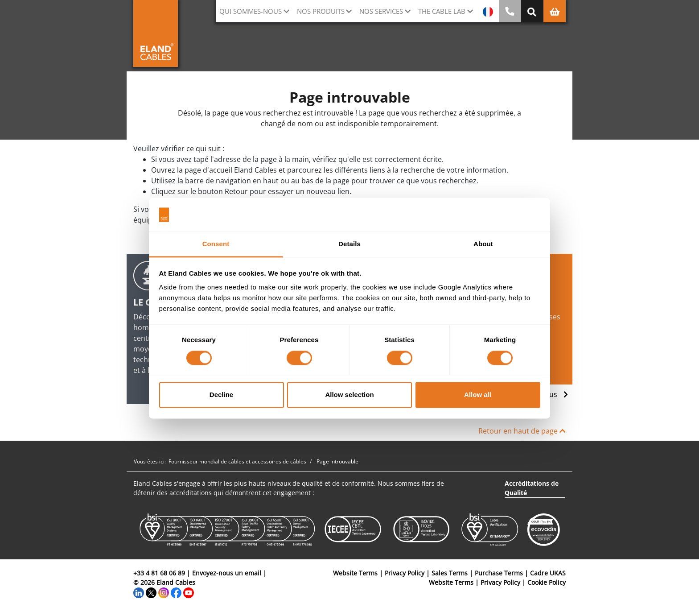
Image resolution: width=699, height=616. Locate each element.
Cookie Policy (547, 582)
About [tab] (483, 244)
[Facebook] (176, 592)
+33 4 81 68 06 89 (159, 573)
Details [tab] (349, 244)
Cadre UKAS (548, 573)
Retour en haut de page (522, 431)
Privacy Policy (405, 573)
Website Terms (355, 573)
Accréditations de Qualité (532, 488)
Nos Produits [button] (321, 11)
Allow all (478, 395)
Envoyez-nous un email (227, 573)
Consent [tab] (216, 244)
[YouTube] (189, 592)
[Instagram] (164, 592)
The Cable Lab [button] (442, 11)
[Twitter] (151, 592)
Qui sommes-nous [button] (251, 11)
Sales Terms (450, 573)
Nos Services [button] (381, 11)
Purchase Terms (499, 573)
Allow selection (349, 395)
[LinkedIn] (139, 592)
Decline (221, 395)
